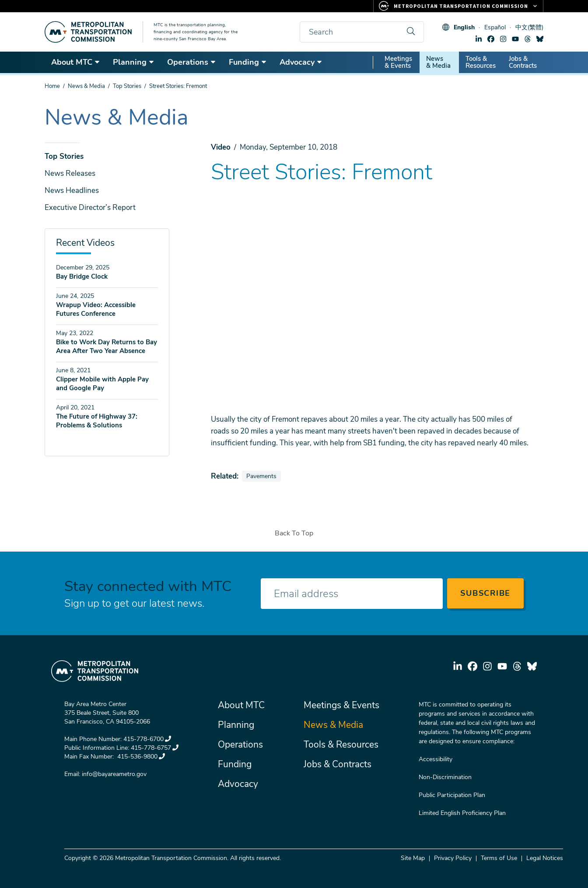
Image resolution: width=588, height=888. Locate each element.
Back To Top (294, 533)
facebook (491, 39)
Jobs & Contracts (523, 62)
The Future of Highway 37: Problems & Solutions (97, 421)
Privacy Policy (453, 858)
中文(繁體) (529, 27)
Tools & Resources (481, 62)
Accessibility (436, 759)
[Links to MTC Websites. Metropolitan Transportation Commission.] (458, 6)
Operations (192, 62)
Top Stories (127, 86)
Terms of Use (499, 858)
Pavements (263, 476)
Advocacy (301, 62)
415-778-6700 (147, 739)
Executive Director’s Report (90, 208)
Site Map (413, 858)
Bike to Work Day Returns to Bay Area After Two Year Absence (107, 346)
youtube (515, 39)
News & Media (438, 62)
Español (495, 27)
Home (52, 86)
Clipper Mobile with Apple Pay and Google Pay (102, 384)
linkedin (479, 39)
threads (528, 39)
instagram (503, 39)
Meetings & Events (398, 62)
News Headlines (72, 191)
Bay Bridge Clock (82, 276)
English (464, 27)
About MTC (76, 62)
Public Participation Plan (452, 795)
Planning (134, 62)
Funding (248, 62)
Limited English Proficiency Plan (462, 813)
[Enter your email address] (352, 594)
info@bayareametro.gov (114, 774)
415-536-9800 (140, 757)
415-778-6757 (155, 748)
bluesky (540, 39)
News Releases (70, 173)
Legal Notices (545, 858)
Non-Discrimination (445, 777)
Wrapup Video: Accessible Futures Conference (96, 309)
